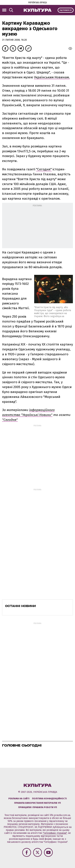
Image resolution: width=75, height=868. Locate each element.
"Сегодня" (44, 169)
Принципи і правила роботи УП (38, 807)
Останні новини (20, 606)
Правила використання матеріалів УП (37, 803)
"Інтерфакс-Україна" (55, 833)
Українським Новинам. (52, 77)
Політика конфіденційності (49, 799)
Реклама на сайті (19, 799)
